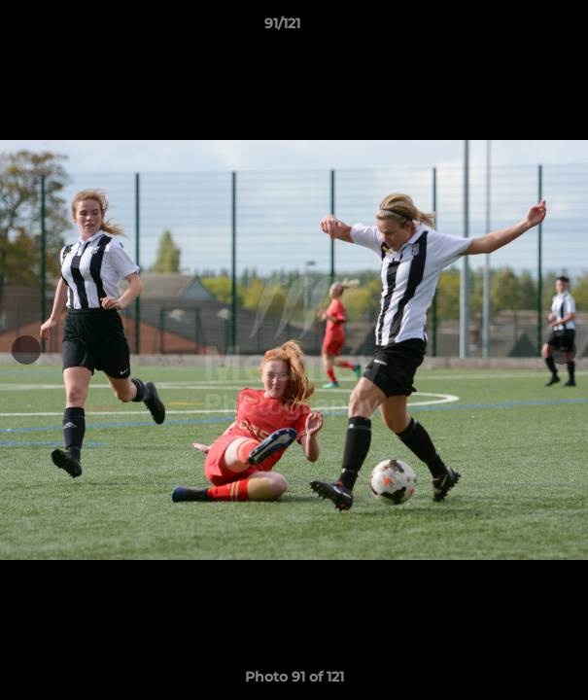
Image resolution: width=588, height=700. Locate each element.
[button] (518, 28)
